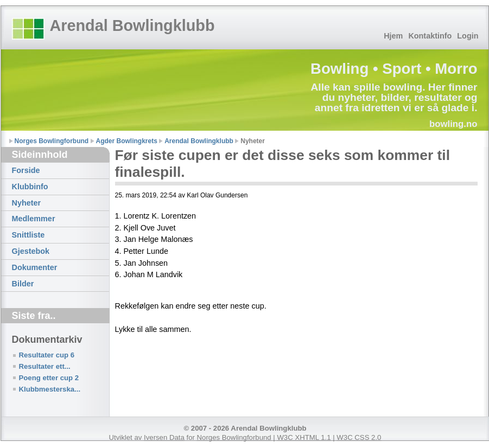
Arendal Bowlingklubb (132, 25)
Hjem (393, 36)
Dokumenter (35, 267)
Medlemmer (34, 219)
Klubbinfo (30, 187)
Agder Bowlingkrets (127, 141)
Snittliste (28, 235)
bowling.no (453, 124)
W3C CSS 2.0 (359, 437)
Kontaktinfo (430, 36)
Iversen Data (164, 437)
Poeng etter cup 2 (49, 378)
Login (468, 36)
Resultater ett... (45, 366)
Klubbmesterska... (50, 389)
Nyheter (27, 203)
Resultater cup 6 (47, 355)
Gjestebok (31, 251)
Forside (26, 170)
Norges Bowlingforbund (52, 141)
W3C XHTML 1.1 (304, 437)
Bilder (23, 284)
